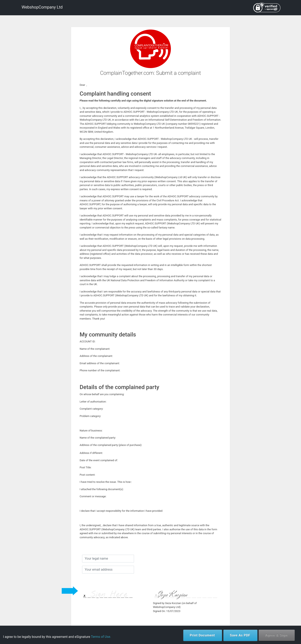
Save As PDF (240, 635)
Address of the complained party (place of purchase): (112, 445)
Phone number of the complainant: (101, 371)
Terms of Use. (101, 637)
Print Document (202, 635)
